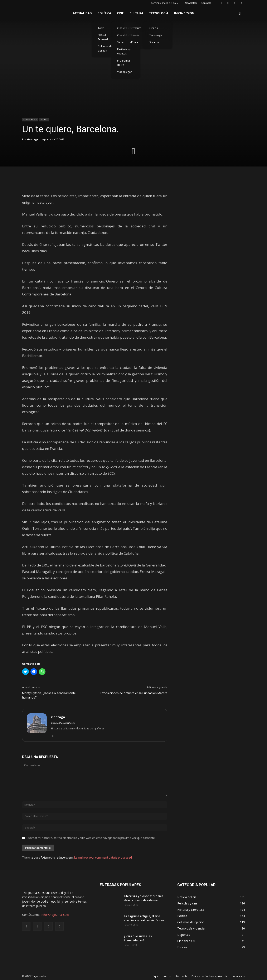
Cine (120, 13)
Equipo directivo (163, 976)
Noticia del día (30, 120)
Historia (134, 35)
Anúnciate (239, 976)
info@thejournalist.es (55, 915)
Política (104, 13)
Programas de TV (124, 63)
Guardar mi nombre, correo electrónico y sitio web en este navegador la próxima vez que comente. (91, 838)
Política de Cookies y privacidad (210, 976)
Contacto (206, 3)
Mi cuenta (182, 976)
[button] (240, 13)
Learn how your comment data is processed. (103, 858)
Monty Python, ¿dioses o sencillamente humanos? (49, 695)
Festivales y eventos (124, 51)
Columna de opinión (105, 49)
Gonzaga (33, 139)
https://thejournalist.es (63, 723)
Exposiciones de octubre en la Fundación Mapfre (134, 693)
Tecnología (159, 13)
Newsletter (191, 3)
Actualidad (82, 13)
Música (134, 42)
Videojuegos (125, 72)
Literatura (135, 28)
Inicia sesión (184, 13)
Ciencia (154, 28)
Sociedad (155, 42)
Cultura (136, 13)
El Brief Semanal (103, 37)
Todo (101, 28)
